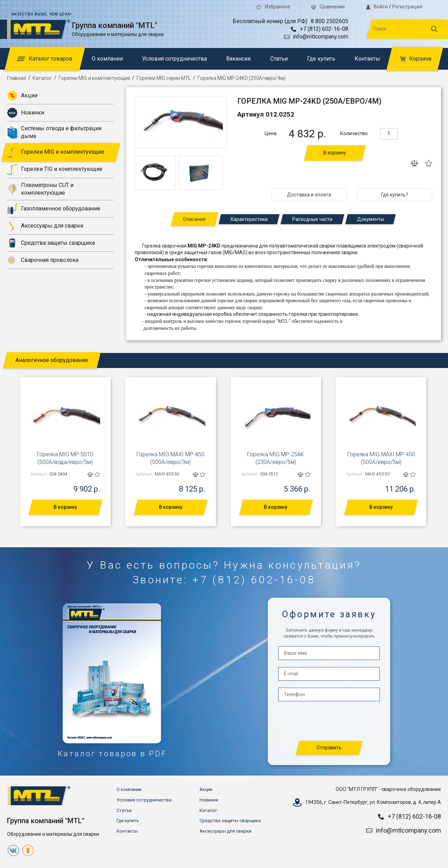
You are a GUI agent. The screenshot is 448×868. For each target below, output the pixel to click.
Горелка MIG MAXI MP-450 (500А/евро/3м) (170, 458)
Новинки (26, 113)
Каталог (42, 78)
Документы (370, 219)
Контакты (367, 59)
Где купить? (395, 195)
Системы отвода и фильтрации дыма (54, 132)
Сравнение (328, 7)
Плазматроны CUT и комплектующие (40, 189)
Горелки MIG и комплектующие (94, 78)
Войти (377, 7)
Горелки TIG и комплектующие (55, 169)
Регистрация (407, 7)
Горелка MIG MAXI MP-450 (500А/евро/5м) (381, 458)
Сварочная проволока (43, 260)
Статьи (279, 59)
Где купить (321, 59)
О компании (107, 59)
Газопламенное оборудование (54, 209)
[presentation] (329, 721)
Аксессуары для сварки (45, 226)
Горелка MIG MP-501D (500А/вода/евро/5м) (65, 458)
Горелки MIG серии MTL (164, 78)
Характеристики (249, 219)
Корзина (415, 59)
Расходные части (312, 219)
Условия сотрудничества (174, 59)
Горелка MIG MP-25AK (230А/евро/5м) (276, 458)
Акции (22, 96)
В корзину (335, 153)
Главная (16, 78)
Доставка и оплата (309, 195)
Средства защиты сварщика (51, 243)
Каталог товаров (45, 59)
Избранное (273, 7)
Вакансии (238, 59)
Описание (194, 219)
